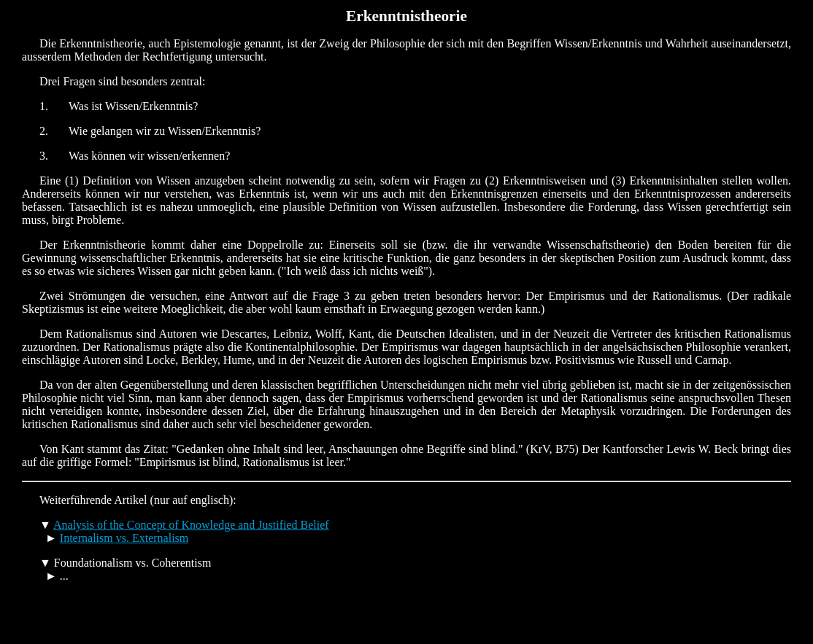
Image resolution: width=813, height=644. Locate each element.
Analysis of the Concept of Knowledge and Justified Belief (191, 525)
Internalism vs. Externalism (124, 538)
